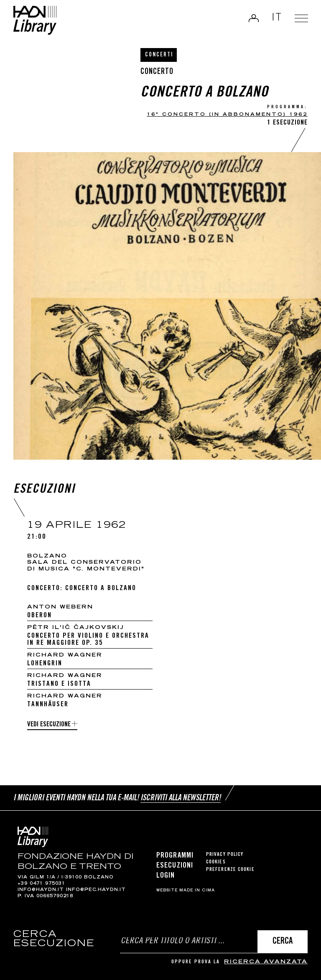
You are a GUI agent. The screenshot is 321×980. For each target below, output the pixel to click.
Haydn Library (36, 21)
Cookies (216, 862)
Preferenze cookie (230, 870)
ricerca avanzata (266, 962)
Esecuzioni (175, 866)
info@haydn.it (41, 890)
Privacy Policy (225, 855)
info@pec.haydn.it (96, 890)
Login (253, 18)
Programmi (175, 856)
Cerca (283, 942)
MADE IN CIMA (197, 891)
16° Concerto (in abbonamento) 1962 (227, 115)
